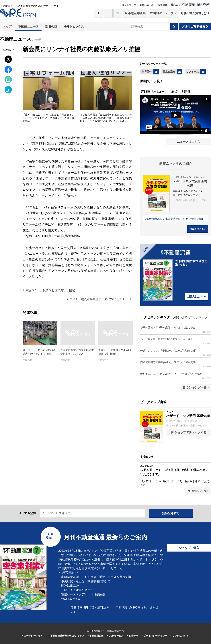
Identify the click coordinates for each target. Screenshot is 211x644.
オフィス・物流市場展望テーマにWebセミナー (99, 299)
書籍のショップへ (163, 13)
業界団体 (147, 72)
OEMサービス (115, 636)
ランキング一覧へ (196, 387)
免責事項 (133, 636)
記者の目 (51, 26)
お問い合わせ (147, 5)
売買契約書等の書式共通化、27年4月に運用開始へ (176, 364)
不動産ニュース (28, 26)
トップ (7, 26)
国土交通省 (169, 72)
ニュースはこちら (189, 142)
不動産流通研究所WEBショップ (66, 636)
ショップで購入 (189, 548)
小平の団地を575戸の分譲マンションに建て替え (176, 330)
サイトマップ (129, 5)
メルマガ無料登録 (195, 26)
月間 (176, 317)
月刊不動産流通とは (195, 13)
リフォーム (192, 72)
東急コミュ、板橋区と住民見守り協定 (49, 290)
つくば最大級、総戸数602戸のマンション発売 (176, 341)
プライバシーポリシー (154, 636)
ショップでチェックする (188, 432)
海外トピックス (74, 26)
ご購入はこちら (198, 229)
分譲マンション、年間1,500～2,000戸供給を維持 (176, 353)
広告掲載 (163, 5)
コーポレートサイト (34, 636)
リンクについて (180, 636)
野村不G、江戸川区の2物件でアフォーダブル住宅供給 (176, 376)
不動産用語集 (135, 13)
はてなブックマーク (194, 317)
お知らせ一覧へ (199, 491)
